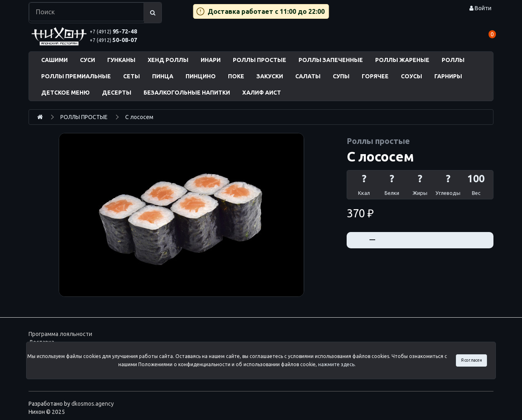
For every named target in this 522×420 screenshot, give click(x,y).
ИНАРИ (211, 60)
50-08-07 (113, 40)
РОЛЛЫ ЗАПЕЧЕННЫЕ (331, 60)
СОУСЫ (411, 76)
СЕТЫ (132, 76)
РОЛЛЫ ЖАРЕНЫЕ (402, 60)
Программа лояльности (60, 334)
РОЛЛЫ (453, 60)
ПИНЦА (163, 76)
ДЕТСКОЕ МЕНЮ (65, 93)
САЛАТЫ (308, 76)
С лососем (139, 117)
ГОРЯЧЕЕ (375, 76)
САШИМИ (54, 60)
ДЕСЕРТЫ (117, 93)
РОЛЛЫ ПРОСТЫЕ (260, 60)
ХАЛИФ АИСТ (262, 93)
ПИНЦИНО (201, 76)
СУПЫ (341, 76)
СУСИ (87, 60)
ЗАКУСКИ (270, 76)
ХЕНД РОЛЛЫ (168, 60)
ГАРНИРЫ (448, 76)
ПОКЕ (236, 76)
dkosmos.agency (93, 404)
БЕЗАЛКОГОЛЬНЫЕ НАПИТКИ (187, 93)
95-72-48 (113, 31)
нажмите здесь (336, 364)
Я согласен (471, 360)
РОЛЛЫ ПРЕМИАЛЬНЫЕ (76, 76)
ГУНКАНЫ (121, 60)
